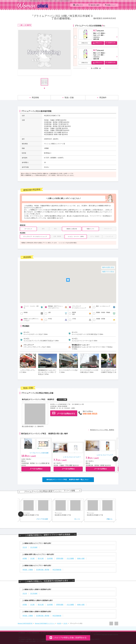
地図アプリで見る (108, 272)
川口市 (65, 623)
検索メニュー (110, 5)
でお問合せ (36, 469)
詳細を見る (85, 43)
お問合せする (98, 43)
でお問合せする (64, 413)
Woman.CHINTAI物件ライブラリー (45, 623)
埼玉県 (59, 623)
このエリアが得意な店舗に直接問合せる (68, 638)
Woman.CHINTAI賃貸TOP (25, 623)
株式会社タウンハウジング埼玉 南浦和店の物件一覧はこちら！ (68, 479)
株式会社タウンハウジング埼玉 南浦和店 (102, 430)
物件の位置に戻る (108, 267)
